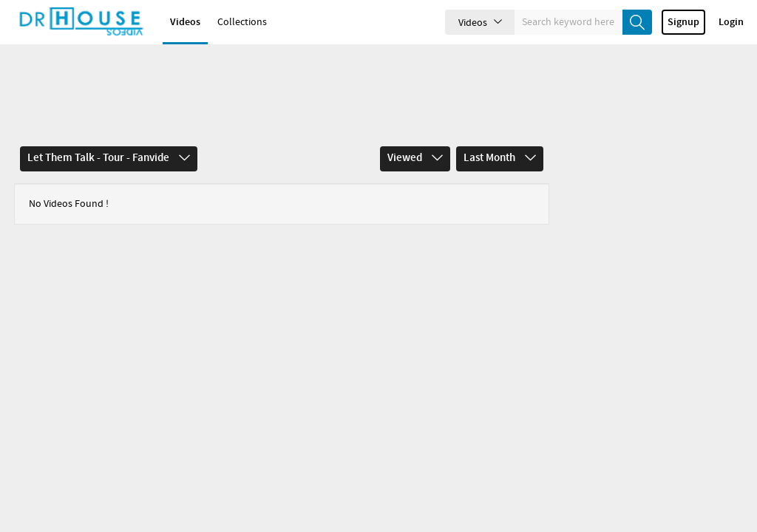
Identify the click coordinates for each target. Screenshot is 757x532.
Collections (242, 25)
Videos (185, 25)
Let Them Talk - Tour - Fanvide (109, 108)
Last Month (500, 108)
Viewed (415, 108)
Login (731, 38)
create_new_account (653, 38)
